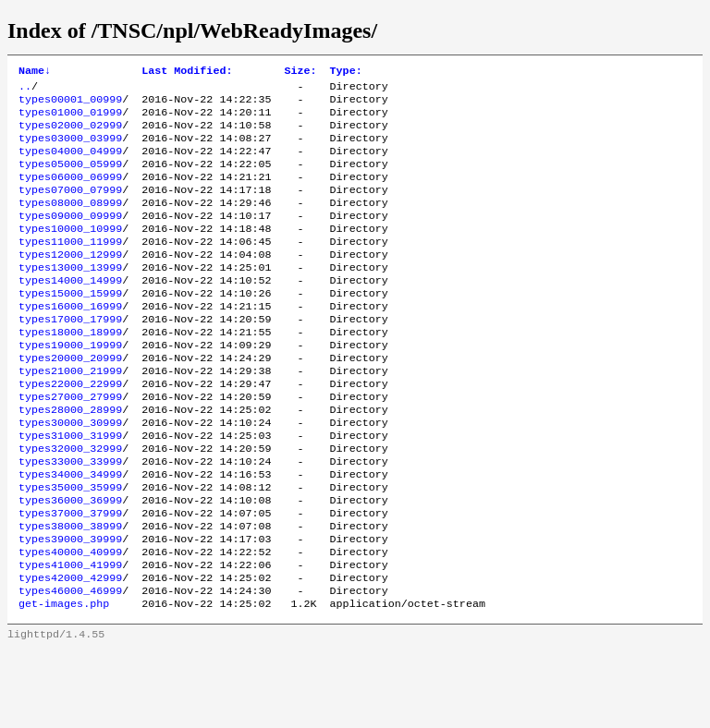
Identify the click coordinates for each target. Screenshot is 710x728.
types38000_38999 (70, 592)
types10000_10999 (70, 252)
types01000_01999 (70, 119)
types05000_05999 (70, 178)
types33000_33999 (70, 518)
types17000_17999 (70, 356)
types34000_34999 (70, 533)
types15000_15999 (70, 326)
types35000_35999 (70, 548)
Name (35, 72)
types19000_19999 (70, 385)
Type (346, 72)
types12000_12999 (70, 282)
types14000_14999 (70, 311)
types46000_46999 (70, 666)
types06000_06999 (70, 193)
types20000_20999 (70, 400)
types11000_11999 (70, 267)
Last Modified (187, 72)
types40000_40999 (70, 622)
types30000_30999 (70, 474)
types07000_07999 (70, 208)
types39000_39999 (70, 607)
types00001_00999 (70, 104)
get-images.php (64, 681)
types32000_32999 (70, 504)
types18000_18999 (70, 370)
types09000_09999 (70, 237)
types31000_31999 (70, 489)
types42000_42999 (70, 651)
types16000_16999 (70, 341)
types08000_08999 (70, 223)
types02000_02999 (70, 134)
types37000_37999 (70, 577)
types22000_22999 (70, 430)
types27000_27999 (70, 444)
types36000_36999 (70, 563)
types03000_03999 (70, 149)
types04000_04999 (70, 164)
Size (300, 72)
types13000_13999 (70, 297)
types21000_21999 (70, 415)
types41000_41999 (70, 637)
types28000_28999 (70, 459)
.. (25, 90)
